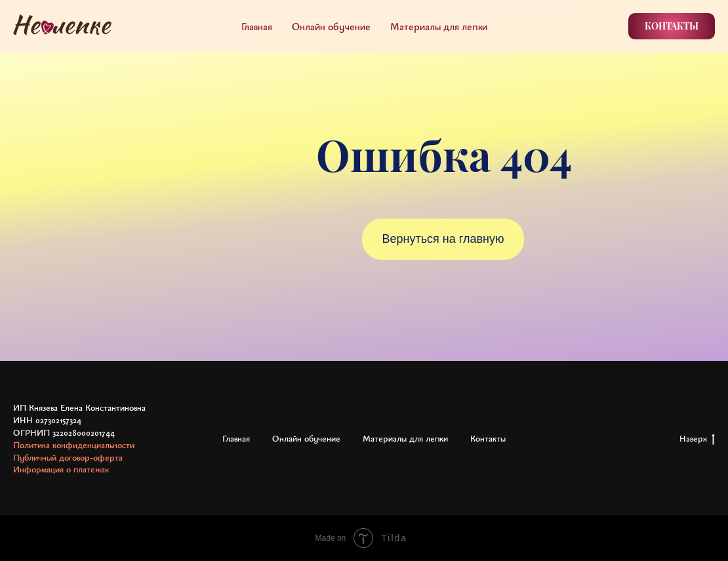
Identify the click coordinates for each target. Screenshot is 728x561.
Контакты (488, 438)
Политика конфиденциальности (74, 445)
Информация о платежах (61, 469)
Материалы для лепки (439, 27)
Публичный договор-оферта (68, 457)
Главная (257, 27)
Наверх (697, 439)
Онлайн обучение (331, 27)
